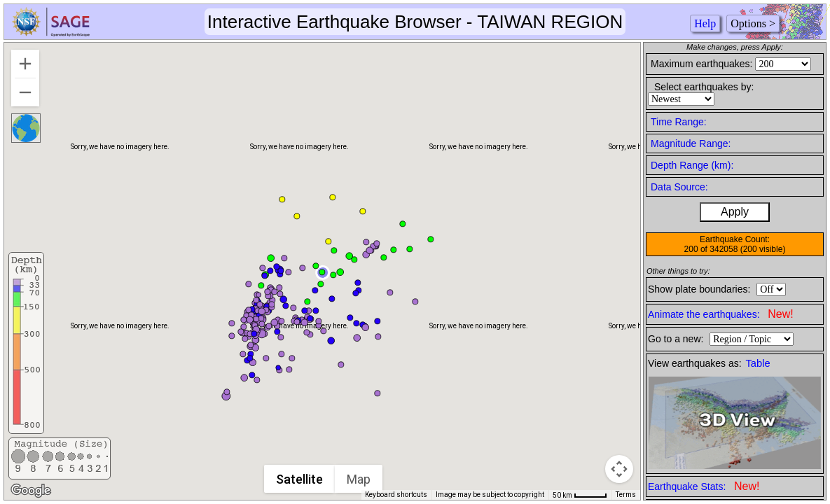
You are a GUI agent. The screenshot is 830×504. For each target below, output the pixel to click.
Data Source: (679, 187)
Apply (735, 212)
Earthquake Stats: (704, 486)
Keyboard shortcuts (396, 495)
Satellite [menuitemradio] (299, 479)
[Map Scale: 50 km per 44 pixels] (580, 495)
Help (705, 23)
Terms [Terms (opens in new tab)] (626, 495)
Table (758, 363)
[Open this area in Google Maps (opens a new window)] (31, 491)
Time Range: (679, 122)
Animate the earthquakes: (721, 314)
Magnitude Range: (691, 143)
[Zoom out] (25, 92)
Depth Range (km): (692, 165)
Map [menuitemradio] (359, 479)
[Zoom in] (25, 64)
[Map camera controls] (619, 469)
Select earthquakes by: (704, 87)
